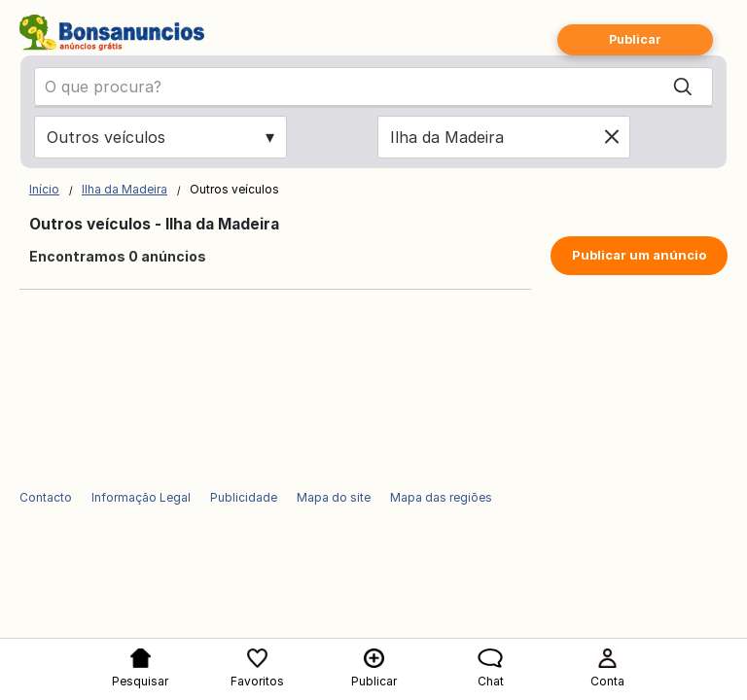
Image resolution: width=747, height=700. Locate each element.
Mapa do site (334, 497)
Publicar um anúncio (639, 255)
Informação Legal (141, 497)
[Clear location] (612, 137)
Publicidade (244, 497)
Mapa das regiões (441, 497)
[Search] (683, 87)
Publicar (635, 39)
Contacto (46, 497)
